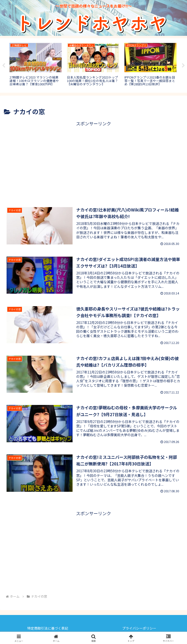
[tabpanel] (36, 65)
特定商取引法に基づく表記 (48, 628)
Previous (4, 66)
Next (183, 66)
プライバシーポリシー (139, 628)
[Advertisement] (93, 162)
